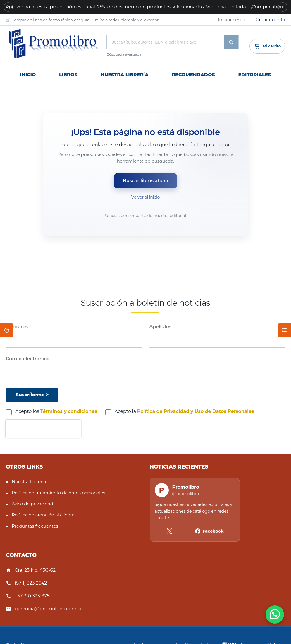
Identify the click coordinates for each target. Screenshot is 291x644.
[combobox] (165, 42)
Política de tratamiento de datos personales (58, 493)
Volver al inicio (145, 197)
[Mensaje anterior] (8, 7)
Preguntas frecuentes (35, 526)
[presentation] (43, 429)
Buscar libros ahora (145, 181)
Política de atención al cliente (43, 515)
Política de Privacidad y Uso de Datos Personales (196, 411)
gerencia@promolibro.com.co (49, 609)
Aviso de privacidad (32, 504)
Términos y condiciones (69, 411)
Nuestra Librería (29, 482)
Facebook (213, 531)
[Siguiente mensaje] (283, 7)
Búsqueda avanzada (124, 54)
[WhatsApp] (275, 614)
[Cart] (267, 46)
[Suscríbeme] (32, 395)
